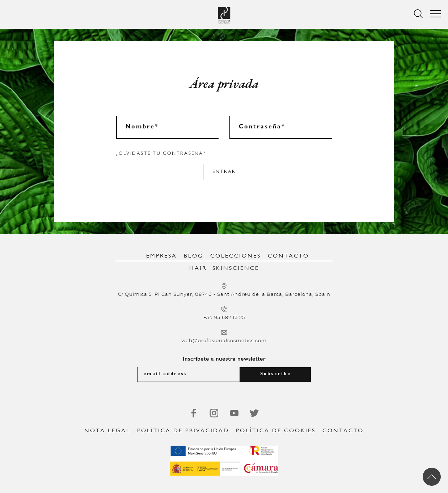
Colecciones (236, 256)
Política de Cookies (276, 431)
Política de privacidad (183, 431)
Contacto (288, 256)
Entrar (224, 172)
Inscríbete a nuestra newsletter (224, 359)
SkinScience (236, 268)
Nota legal (107, 431)
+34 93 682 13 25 (224, 318)
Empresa (162, 256)
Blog (194, 256)
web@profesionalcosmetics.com (224, 341)
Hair (198, 268)
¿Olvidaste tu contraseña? (161, 154)
